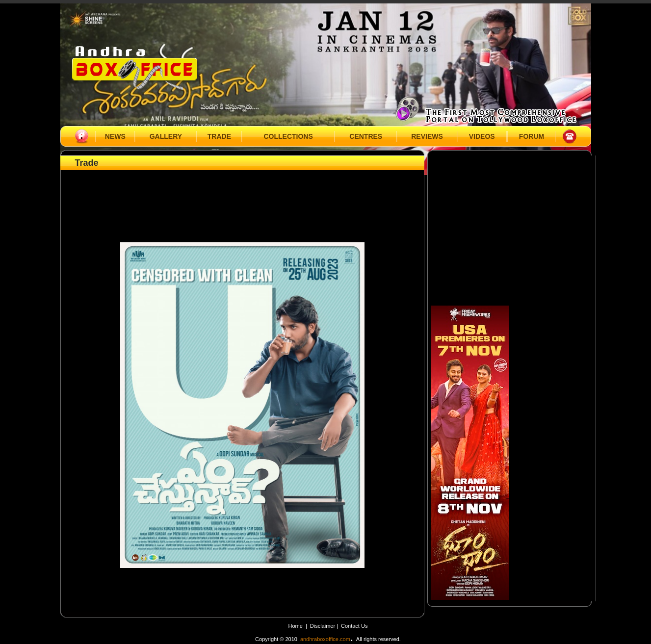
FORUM (532, 136)
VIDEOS (482, 136)
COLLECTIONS (288, 136)
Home (296, 626)
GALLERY (166, 136)
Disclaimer (323, 626)
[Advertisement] (242, 195)
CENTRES (366, 136)
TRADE (219, 136)
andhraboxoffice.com (325, 639)
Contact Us (354, 626)
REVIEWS (427, 136)
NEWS (115, 136)
